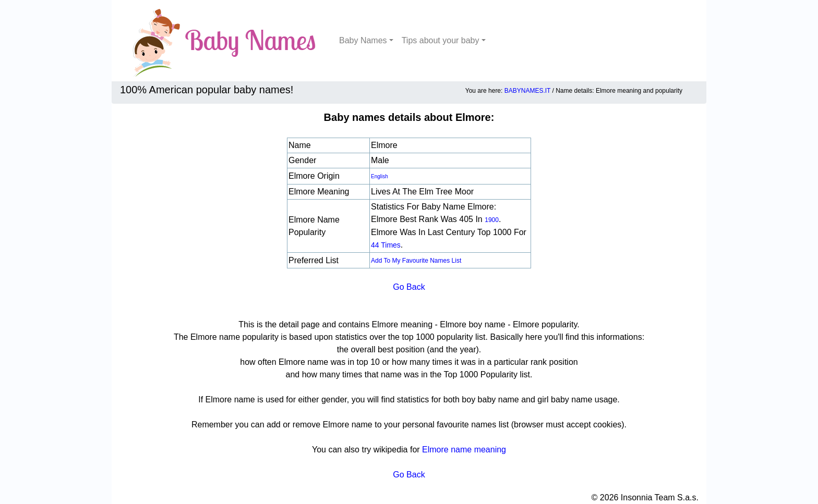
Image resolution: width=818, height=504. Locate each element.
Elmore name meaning (464, 450)
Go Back (409, 287)
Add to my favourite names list (416, 261)
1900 (492, 220)
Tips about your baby (441, 40)
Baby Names (363, 40)
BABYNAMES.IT (527, 91)
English (380, 176)
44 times (386, 245)
